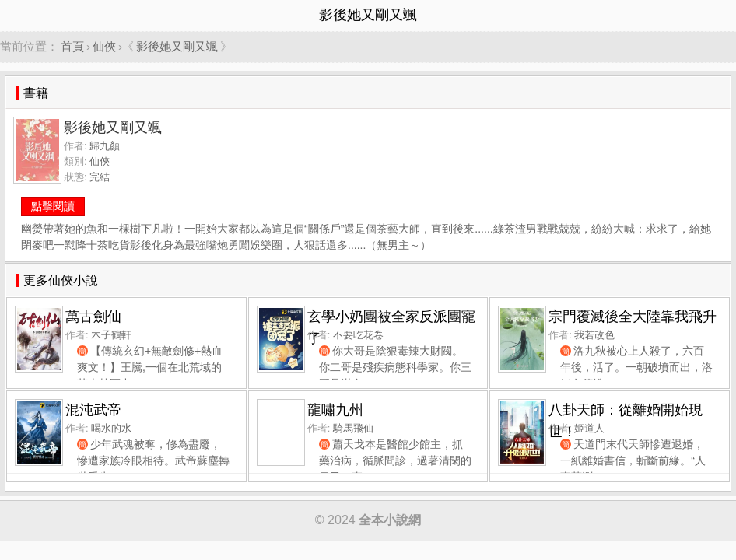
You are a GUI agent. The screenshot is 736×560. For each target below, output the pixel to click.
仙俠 (104, 46)
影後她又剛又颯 (177, 46)
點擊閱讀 (53, 206)
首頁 (72, 46)
